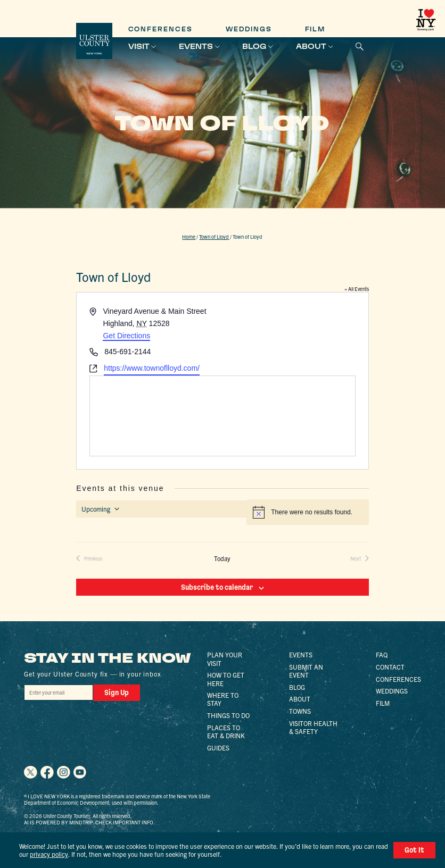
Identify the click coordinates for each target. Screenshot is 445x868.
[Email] (59, 692)
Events (196, 46)
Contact (390, 667)
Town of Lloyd (214, 237)
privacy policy (49, 854)
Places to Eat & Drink (226, 731)
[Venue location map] (222, 416)
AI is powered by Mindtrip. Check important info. (89, 822)
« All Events (357, 289)
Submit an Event (306, 671)
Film (315, 29)
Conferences (161, 29)
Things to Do (228, 715)
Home (189, 237)
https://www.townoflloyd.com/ (152, 368)
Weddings (249, 29)
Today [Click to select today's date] (222, 558)
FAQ (382, 654)
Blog (254, 46)
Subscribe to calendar (217, 587)
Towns (300, 711)
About (311, 46)
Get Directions (126, 336)
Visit (139, 46)
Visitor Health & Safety (313, 727)
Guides (218, 748)
